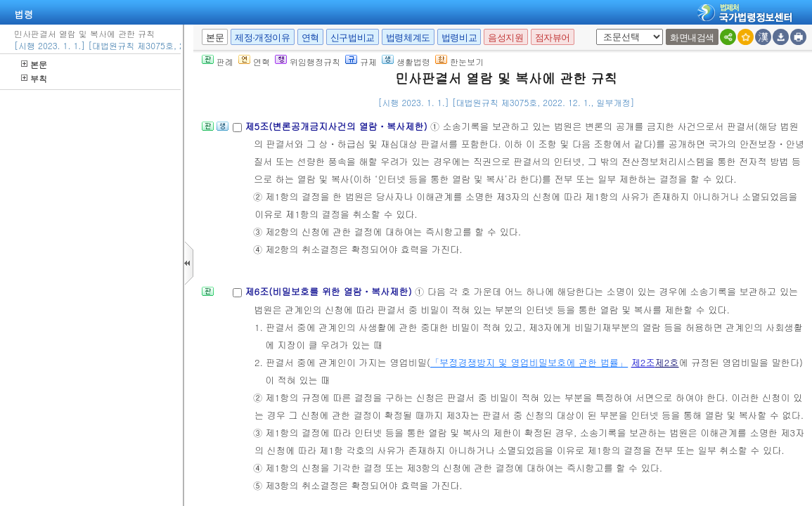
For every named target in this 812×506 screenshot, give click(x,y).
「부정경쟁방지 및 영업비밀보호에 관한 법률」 (529, 362)
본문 (34, 64)
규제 (361, 61)
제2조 (643, 362)
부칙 (34, 78)
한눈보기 (459, 61)
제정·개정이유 (262, 38)
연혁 (310, 38)
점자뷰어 (553, 38)
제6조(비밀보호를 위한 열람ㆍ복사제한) (330, 291)
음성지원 (505, 38)
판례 (218, 61)
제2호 (667, 362)
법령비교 (459, 38)
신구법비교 (353, 38)
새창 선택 (594, 29)
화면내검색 (692, 38)
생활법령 (406, 61)
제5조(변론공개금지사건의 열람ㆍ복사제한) (337, 126)
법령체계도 (408, 38)
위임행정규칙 (308, 61)
